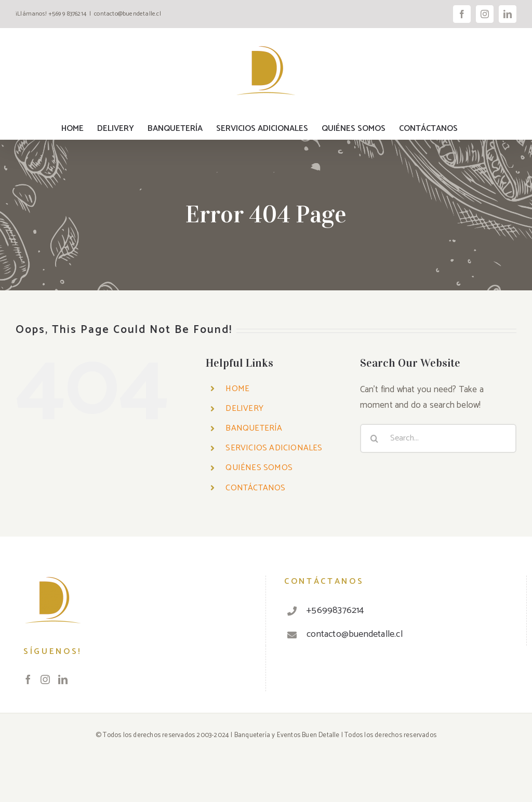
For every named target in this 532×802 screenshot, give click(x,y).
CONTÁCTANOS (255, 488)
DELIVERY (244, 409)
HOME (237, 389)
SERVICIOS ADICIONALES (274, 448)
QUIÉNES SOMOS (259, 468)
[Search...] (438, 438)
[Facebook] (28, 679)
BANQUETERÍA (254, 428)
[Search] (375, 438)
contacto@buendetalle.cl (128, 14)
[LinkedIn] (63, 679)
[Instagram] (45, 679)
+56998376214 (335, 610)
